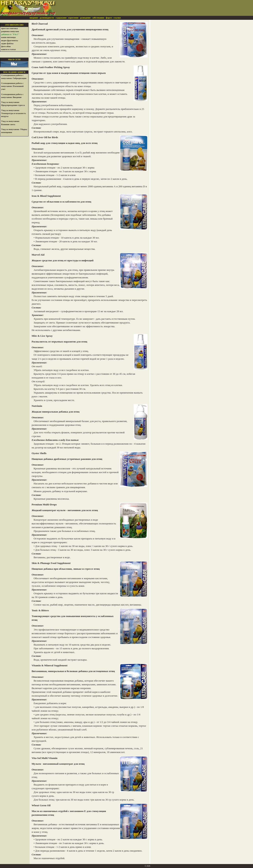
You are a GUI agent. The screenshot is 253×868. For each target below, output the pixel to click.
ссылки (117, 18)
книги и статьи (8, 49)
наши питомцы (8, 37)
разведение (85, 18)
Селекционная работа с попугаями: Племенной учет (12, 86)
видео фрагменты (10, 40)
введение (34, 18)
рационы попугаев (10, 31)
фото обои (6, 46)
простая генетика (9, 28)
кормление (73, 18)
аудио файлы (7, 43)
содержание (61, 18)
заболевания (98, 18)
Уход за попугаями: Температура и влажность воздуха (14, 113)
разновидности (47, 18)
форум (109, 18)
